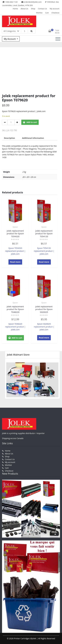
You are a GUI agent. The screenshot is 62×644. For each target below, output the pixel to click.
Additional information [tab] (33, 138)
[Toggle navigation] (58, 39)
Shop (33, 9)
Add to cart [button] (17, 338)
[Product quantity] (11, 122)
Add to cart (32, 122)
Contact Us (42, 9)
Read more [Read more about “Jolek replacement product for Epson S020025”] (44, 338)
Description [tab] (9, 138)
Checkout (55, 13)
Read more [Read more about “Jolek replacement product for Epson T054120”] (44, 262)
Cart (47, 13)
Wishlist (39, 13)
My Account (10, 39)
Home (15, 9)
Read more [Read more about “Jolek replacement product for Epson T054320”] (15, 262)
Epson (15, 227)
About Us (24, 9)
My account (54, 9)
